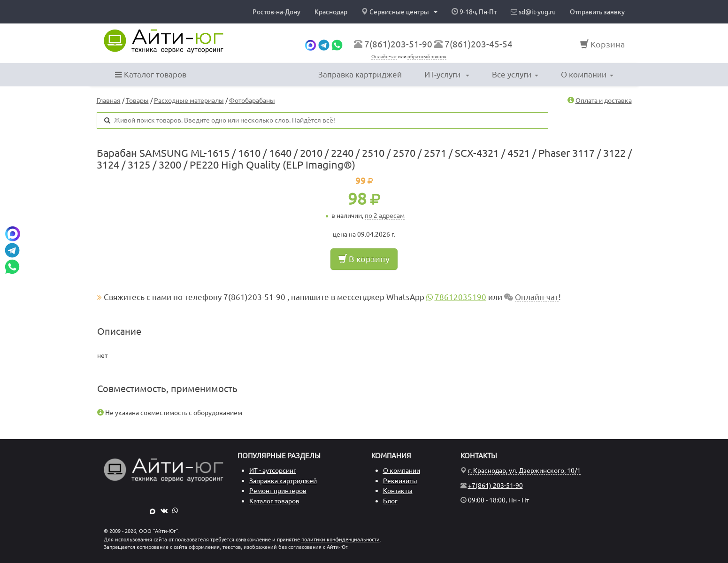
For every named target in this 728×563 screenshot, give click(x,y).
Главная (109, 100)
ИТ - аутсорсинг (273, 470)
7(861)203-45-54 (479, 44)
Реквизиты (400, 481)
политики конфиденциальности (341, 540)
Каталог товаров (151, 74)
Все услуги (515, 74)
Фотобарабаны (252, 100)
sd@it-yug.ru (533, 12)
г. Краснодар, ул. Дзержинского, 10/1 (524, 470)
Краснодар (331, 12)
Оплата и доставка (604, 100)
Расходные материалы (189, 100)
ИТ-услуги (447, 74)
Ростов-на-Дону (276, 12)
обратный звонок (427, 57)
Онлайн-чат (384, 57)
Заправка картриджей (360, 74)
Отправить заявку (597, 12)
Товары (137, 100)
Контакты (398, 491)
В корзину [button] (364, 259)
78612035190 (460, 297)
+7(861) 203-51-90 (495, 486)
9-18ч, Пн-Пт (474, 12)
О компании (587, 74)
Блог (390, 501)
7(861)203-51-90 (398, 44)
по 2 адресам (385, 216)
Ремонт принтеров (278, 491)
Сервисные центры (399, 12)
